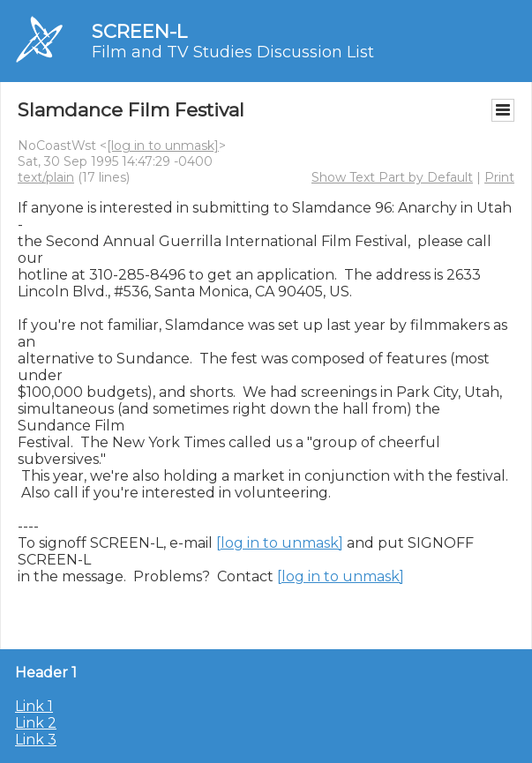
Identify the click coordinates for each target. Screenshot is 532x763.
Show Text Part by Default (392, 177)
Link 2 (36, 723)
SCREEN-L (139, 31)
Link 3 (36, 740)
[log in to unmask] (163, 146)
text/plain (46, 177)
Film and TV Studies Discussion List (233, 52)
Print (499, 177)
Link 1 (34, 706)
